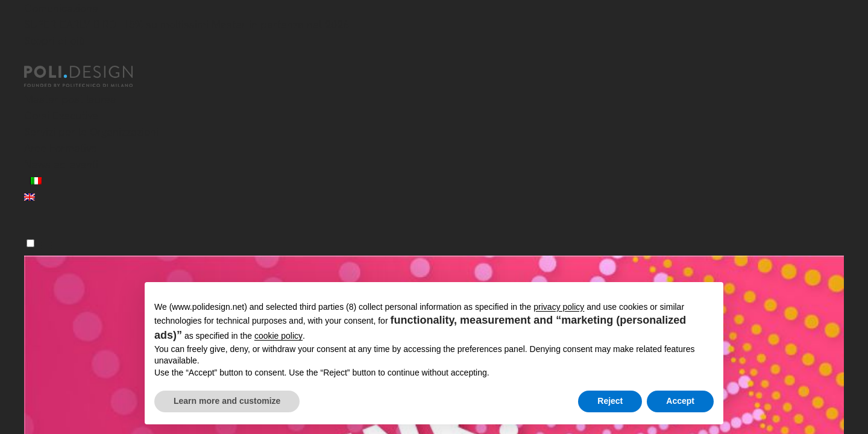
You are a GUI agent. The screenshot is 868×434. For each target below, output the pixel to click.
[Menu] (30, 243)
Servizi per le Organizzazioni (91, 132)
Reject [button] (610, 401)
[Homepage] (89, 77)
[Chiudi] (31, 58)
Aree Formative (61, 148)
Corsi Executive (61, 115)
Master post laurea (70, 99)
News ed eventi (61, 164)
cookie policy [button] (278, 336)
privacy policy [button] (559, 307)
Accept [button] (680, 401)
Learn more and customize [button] (227, 401)
